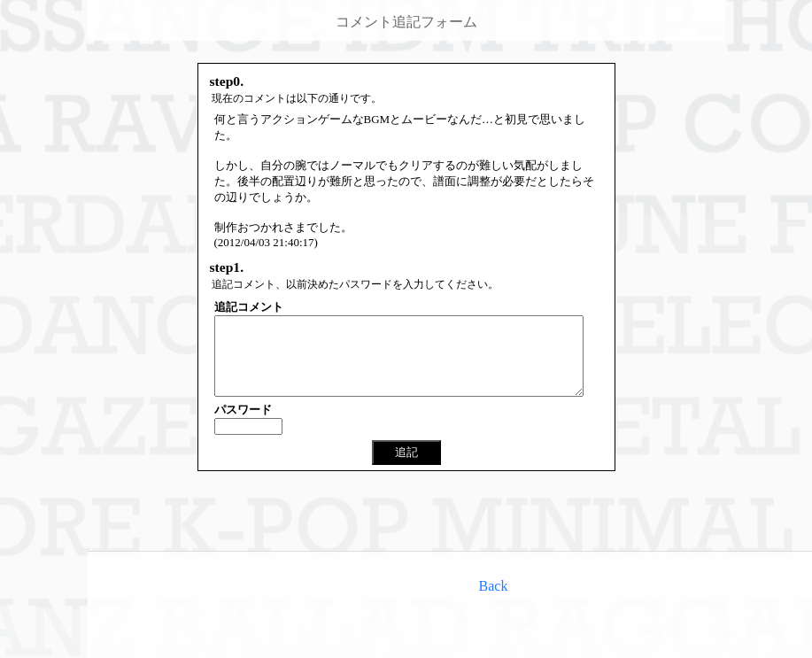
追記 (406, 468)
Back (494, 586)
